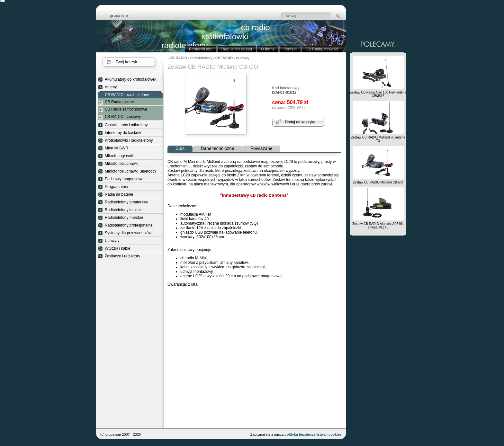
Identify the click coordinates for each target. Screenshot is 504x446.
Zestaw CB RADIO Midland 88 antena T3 (378, 139)
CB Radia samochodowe (126, 109)
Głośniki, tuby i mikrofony (126, 125)
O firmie (268, 49)
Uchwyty (112, 241)
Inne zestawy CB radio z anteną (254, 195)
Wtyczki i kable (117, 248)
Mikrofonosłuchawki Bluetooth (130, 171)
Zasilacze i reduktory (122, 256)
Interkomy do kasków (123, 133)
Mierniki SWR (117, 148)
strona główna (123, 16)
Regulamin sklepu (237, 49)
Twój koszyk (126, 62)
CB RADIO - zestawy (123, 117)
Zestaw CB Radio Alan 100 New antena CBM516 (378, 94)
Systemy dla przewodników (128, 233)
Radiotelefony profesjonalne (129, 225)
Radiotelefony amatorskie (126, 202)
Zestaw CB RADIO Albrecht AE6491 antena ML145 (378, 226)
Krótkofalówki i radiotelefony (129, 140)
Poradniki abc (201, 49)
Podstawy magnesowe (124, 179)
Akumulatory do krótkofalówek (130, 79)
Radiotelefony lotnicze (124, 210)
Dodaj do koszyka (300, 122)
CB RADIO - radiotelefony (127, 95)
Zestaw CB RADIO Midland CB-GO (378, 182)
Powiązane (261, 148)
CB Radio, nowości (322, 49)
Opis (180, 148)
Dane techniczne (217, 148)
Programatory (117, 187)
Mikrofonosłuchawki (122, 164)
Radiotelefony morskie (124, 218)
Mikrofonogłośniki (120, 156)
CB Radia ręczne (119, 102)
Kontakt (290, 49)
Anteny (111, 87)
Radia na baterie (119, 194)
